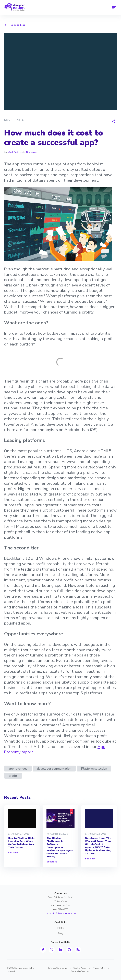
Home (61, 928)
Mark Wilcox (15, 152)
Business (31, 152)
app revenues (18, 769)
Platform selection (94, 769)
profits (13, 776)
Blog (61, 933)
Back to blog (15, 25)
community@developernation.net (61, 913)
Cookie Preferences (80, 971)
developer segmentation (54, 769)
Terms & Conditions (57, 968)
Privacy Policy (99, 968)
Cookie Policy (80, 968)
